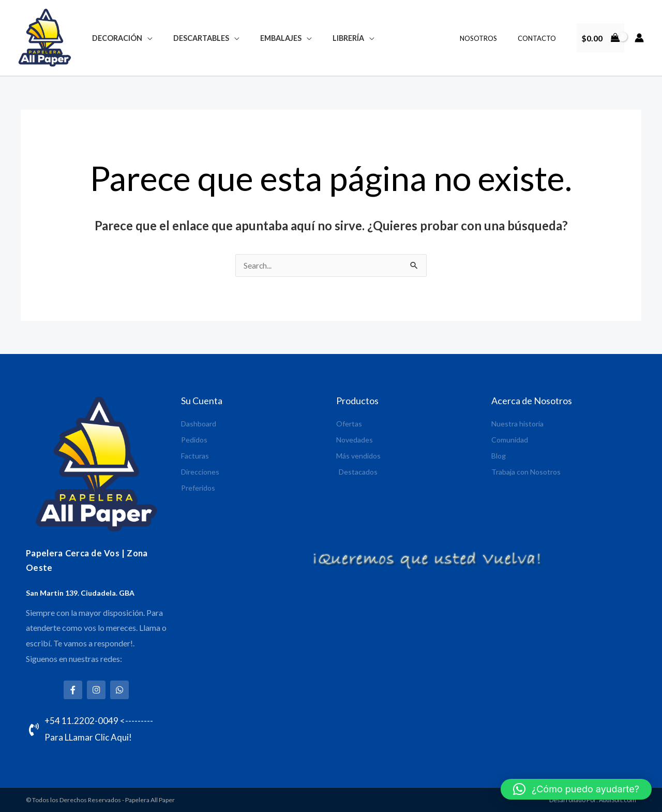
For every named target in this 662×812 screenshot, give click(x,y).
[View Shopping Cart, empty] (600, 38)
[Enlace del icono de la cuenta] (639, 38)
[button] (576, 789)
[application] (144, 38)
